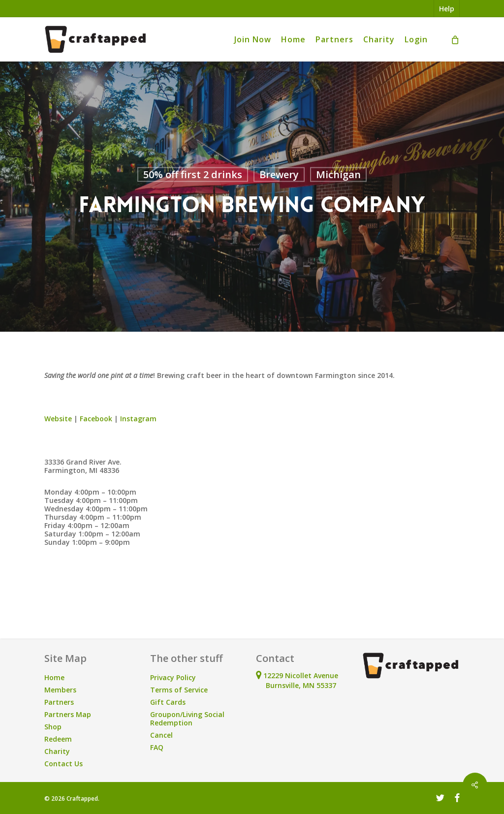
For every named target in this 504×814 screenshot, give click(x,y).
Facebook (96, 419)
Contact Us (63, 764)
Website (58, 419)
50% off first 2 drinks (193, 174)
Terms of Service (179, 690)
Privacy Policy (173, 677)
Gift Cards (168, 702)
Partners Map (68, 714)
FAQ (157, 747)
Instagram (138, 419)
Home (54, 677)
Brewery (279, 174)
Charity (57, 751)
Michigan (338, 174)
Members (60, 690)
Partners (59, 702)
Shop (53, 727)
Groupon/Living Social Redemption (187, 719)
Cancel (161, 735)
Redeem (58, 739)
